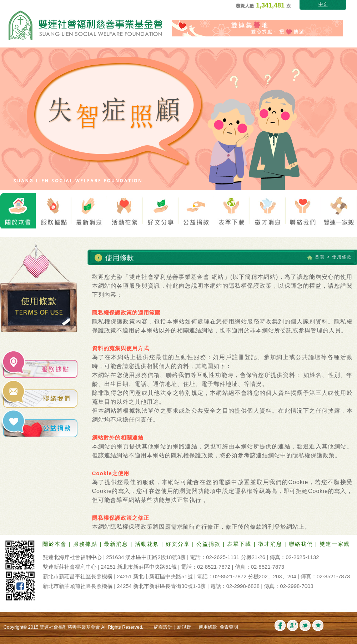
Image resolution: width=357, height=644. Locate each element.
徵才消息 (271, 544)
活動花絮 (148, 544)
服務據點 (86, 544)
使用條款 (208, 627)
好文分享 (179, 544)
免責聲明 (229, 627)
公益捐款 (210, 544)
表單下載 (240, 544)
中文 (323, 4)
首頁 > (322, 257)
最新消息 (117, 544)
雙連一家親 (335, 544)
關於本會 (56, 544)
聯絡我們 (302, 544)
